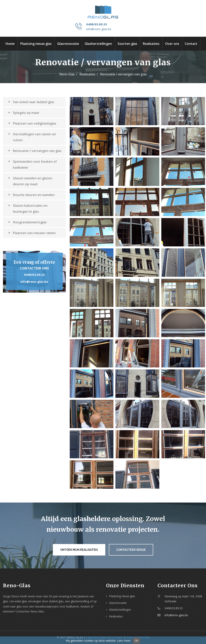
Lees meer (124, 641)
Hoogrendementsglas (28, 222)
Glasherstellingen (98, 44)
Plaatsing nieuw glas (36, 44)
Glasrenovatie (68, 44)
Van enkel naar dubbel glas (31, 102)
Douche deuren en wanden (32, 195)
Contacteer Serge (131, 550)
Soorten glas (127, 44)
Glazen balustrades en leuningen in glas (28, 208)
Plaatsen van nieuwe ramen (32, 233)
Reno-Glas (67, 74)
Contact (191, 44)
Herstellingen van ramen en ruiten (32, 137)
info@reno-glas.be (99, 29)
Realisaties (151, 44)
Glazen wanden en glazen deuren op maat (30, 181)
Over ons (172, 44)
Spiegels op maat (24, 112)
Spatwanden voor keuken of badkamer (33, 164)
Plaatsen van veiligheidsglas (32, 123)
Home (10, 44)
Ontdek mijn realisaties (79, 550)
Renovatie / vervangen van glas (35, 151)
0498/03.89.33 (97, 24)
